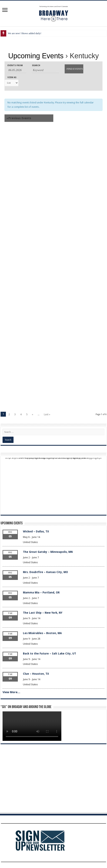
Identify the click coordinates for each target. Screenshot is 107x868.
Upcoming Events (36, 56)
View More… (11, 692)
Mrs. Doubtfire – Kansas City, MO (45, 572)
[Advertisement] (54, 166)
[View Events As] (11, 83)
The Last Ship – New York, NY (43, 613)
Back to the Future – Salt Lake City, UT (49, 654)
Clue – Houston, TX (36, 674)
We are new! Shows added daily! (25, 33)
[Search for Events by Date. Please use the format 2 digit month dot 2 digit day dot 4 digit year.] (17, 70)
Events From (15, 65)
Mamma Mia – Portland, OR (41, 592)
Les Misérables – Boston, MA (42, 633)
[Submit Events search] (74, 69)
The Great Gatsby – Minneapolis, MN (48, 552)
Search (36, 65)
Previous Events (19, 118)
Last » (47, 414)
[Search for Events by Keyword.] (45, 70)
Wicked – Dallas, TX (36, 531)
